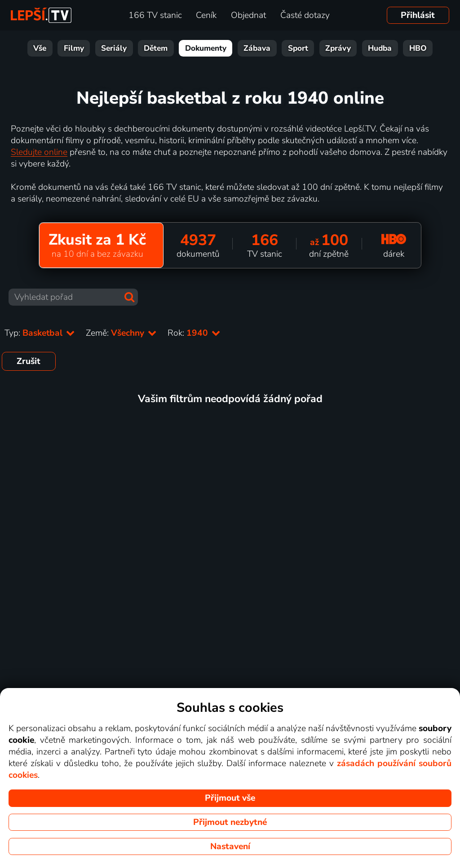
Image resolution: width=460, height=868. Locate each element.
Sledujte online (39, 152)
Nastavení (230, 846)
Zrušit (29, 361)
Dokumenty (206, 48)
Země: (121, 333)
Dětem (156, 48)
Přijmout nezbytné (230, 822)
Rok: (194, 333)
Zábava (257, 48)
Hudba (380, 48)
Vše (40, 48)
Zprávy (338, 48)
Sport (298, 48)
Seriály (114, 48)
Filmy (74, 48)
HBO (418, 48)
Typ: (40, 333)
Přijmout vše (230, 798)
